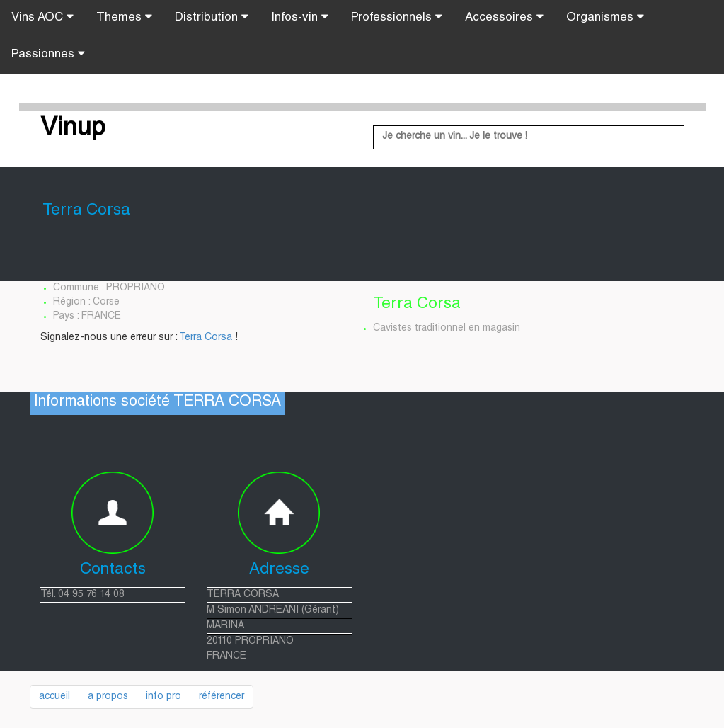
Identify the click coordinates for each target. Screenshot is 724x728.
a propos (108, 697)
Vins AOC (42, 17)
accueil (54, 697)
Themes (124, 17)
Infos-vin (300, 17)
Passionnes (48, 54)
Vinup (73, 129)
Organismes (605, 17)
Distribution (212, 17)
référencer (222, 697)
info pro (163, 697)
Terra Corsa (206, 338)
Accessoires (504, 17)
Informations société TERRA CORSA (157, 403)
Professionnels (397, 17)
